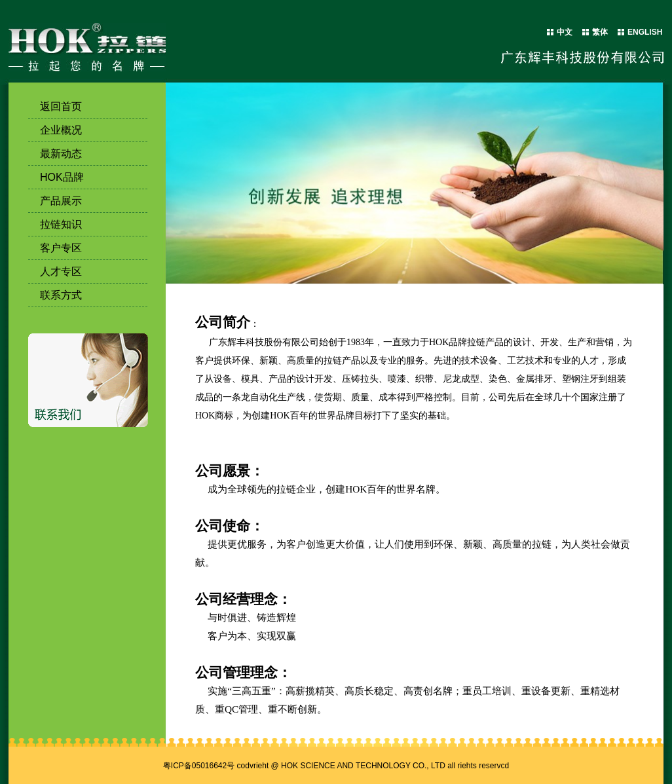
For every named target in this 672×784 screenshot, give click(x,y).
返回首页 (61, 106)
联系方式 (61, 295)
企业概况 (61, 130)
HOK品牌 (62, 177)
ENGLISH (645, 32)
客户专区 (61, 248)
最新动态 (61, 154)
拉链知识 (61, 224)
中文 (565, 32)
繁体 (600, 32)
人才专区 (61, 271)
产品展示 (61, 201)
